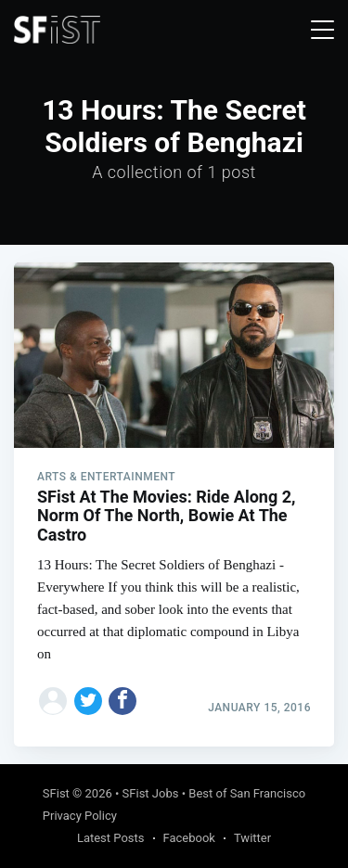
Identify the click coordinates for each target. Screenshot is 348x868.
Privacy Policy (80, 816)
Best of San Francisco (247, 793)
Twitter (252, 838)
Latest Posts (111, 838)
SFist (56, 793)
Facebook (189, 838)
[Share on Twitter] (88, 701)
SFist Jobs (151, 793)
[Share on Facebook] (122, 701)
